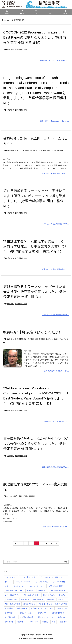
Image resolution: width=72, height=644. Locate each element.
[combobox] (36, 562)
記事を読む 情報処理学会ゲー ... (55, 269)
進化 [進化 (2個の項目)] (53, 622)
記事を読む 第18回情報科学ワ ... (55, 224)
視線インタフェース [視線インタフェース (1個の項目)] (46, 617)
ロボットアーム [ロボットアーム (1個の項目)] (36, 586)
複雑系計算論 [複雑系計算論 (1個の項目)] (10, 617)
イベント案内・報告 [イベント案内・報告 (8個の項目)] (28, 577)
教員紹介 (26, 150)
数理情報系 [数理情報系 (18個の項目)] (25, 599)
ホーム (6, 20)
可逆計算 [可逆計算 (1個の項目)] (30, 591)
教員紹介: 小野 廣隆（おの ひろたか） (33, 332)
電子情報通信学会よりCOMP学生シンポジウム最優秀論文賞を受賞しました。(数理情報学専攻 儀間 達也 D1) (36, 444)
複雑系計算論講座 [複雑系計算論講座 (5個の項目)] (27, 617)
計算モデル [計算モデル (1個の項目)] (34, 622)
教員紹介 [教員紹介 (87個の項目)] (62, 595)
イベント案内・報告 (15, 496)
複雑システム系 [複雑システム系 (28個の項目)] (26, 613)
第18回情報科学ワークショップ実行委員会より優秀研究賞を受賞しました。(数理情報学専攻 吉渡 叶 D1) (35, 292)
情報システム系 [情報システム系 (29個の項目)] (49, 595)
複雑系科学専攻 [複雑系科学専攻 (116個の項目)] (58, 613)
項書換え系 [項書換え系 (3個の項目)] (63, 622)
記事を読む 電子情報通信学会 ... (55, 467)
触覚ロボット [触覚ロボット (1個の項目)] (22, 622)
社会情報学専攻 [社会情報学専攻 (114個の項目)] (61, 604)
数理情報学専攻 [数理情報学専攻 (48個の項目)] (11, 599)
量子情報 (11, 150)
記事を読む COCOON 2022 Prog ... (54, 60)
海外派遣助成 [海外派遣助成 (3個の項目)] (38, 599)
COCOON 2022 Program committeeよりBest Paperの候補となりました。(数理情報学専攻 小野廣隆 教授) (35, 37)
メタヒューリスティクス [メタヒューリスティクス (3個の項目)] (14, 586)
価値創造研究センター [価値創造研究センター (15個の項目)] (13, 591)
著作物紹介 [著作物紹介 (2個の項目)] (9, 613)
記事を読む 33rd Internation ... (56, 421)
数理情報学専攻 (21, 49)
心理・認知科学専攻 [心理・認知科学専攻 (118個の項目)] (58, 591)
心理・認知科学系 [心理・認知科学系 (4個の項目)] (12, 595)
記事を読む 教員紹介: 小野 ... (57, 371)
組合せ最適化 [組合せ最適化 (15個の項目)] (22, 608)
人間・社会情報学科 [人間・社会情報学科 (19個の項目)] (56, 586)
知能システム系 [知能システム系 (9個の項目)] (29, 604)
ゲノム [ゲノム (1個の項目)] (8, 582)
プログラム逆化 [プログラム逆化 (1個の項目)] (59, 582)
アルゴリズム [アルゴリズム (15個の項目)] (10, 577)
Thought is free (48, 641)
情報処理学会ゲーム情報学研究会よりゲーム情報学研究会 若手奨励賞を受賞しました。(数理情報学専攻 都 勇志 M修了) (36, 246)
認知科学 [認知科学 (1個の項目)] (45, 622)
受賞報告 (11, 49)
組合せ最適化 (53, 339)
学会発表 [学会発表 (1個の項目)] (42, 591)
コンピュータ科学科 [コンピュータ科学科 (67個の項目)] (23, 582)
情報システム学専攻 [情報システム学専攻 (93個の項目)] (31, 595)
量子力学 (18, 150)
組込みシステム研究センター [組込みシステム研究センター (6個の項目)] (42, 608)
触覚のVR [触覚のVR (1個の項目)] (62, 617)
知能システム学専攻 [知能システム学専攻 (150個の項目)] (13, 604)
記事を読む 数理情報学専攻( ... (56, 526)
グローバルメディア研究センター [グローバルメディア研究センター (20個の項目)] (53, 577)
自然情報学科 (48, 150)
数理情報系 (59, 150)
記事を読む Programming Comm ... (54, 121)
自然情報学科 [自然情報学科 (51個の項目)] (61, 608)
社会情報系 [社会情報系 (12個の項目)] (9, 608)
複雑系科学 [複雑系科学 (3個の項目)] (42, 613)
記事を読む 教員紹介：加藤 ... (55, 173)
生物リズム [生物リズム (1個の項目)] (62, 599)
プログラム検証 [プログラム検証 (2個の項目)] (42, 582)
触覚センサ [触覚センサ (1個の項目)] (9, 622)
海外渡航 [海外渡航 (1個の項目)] (51, 599)
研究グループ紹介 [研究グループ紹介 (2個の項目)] (45, 604)
